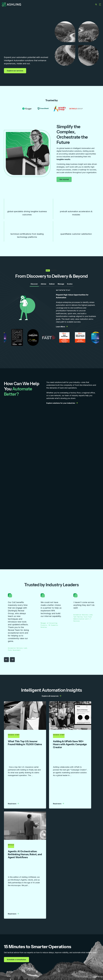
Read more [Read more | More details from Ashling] (13, 765)
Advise (43, 285)
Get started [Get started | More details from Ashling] (64, 179)
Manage (61, 285)
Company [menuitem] (49, 957)
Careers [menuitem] (62, 957)
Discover (34, 285)
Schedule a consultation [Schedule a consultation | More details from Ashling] (17, 880)
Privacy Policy (95, 970)
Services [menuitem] (6, 957)
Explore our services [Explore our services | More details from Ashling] (15, 71)
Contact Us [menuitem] (76, 957)
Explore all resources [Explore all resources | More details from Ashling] (51, 698)
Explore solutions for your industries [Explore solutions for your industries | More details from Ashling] (62, 405)
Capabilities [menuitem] (21, 957)
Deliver (52, 285)
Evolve (70, 285)
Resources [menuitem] (35, 957)
